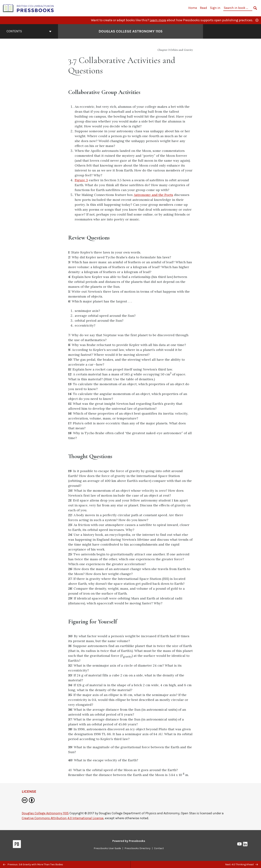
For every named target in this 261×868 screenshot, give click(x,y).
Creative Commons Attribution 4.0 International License (63, 818)
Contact (159, 848)
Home (193, 8)
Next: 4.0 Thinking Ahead (242, 864)
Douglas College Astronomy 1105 (45, 813)
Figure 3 (81, 180)
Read (203, 8)
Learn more (158, 20)
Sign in (215, 8)
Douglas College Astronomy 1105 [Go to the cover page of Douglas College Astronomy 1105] (130, 31)
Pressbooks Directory (137, 848)
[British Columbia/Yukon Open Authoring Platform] (28, 8)
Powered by (129, 841)
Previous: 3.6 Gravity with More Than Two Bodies (33, 864)
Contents (29, 31)
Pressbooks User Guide (107, 848)
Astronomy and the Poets (153, 195)
